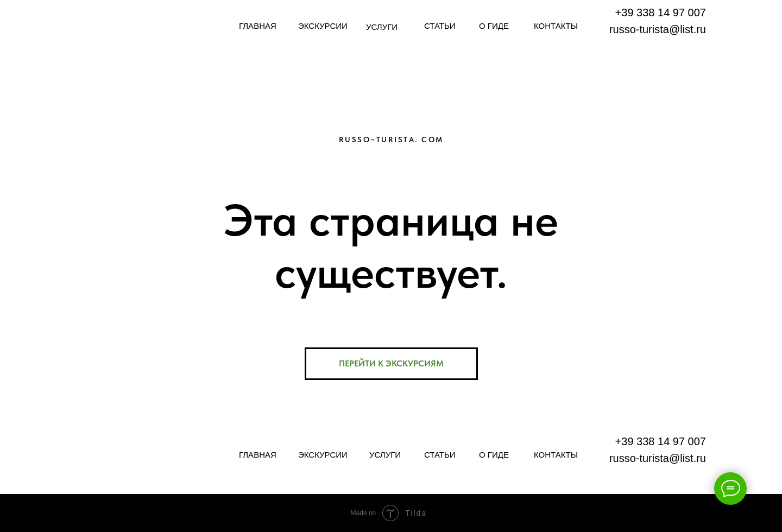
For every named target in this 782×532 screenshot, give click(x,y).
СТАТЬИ (440, 26)
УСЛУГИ (382, 27)
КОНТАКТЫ (556, 26)
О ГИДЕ (494, 26)
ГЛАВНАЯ (258, 26)
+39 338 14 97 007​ (661, 12)
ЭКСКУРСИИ (323, 26)
